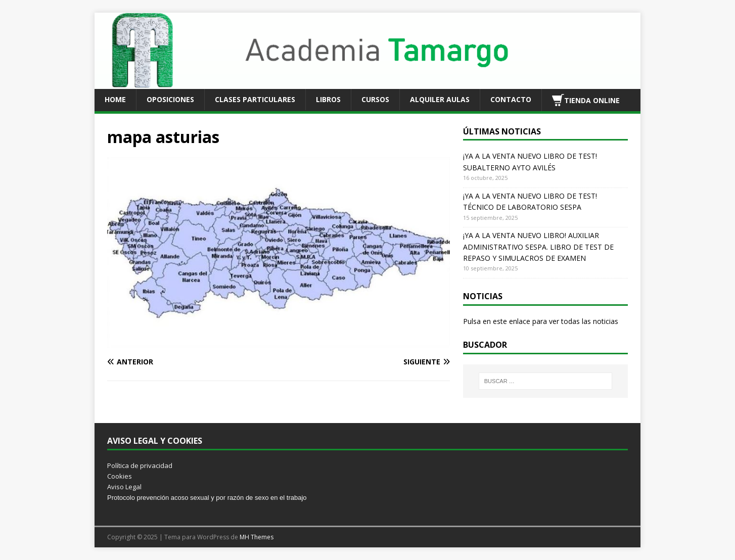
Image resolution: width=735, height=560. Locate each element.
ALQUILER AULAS (440, 99)
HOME (115, 99)
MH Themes (257, 537)
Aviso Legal (124, 487)
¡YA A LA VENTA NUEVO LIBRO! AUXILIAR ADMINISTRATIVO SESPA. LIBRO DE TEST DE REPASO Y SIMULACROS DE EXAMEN (538, 247)
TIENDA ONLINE (586, 100)
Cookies (120, 476)
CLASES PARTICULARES (255, 99)
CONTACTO (511, 99)
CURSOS (375, 99)
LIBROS (328, 99)
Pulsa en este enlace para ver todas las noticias (541, 321)
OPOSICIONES (170, 99)
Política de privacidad (140, 465)
